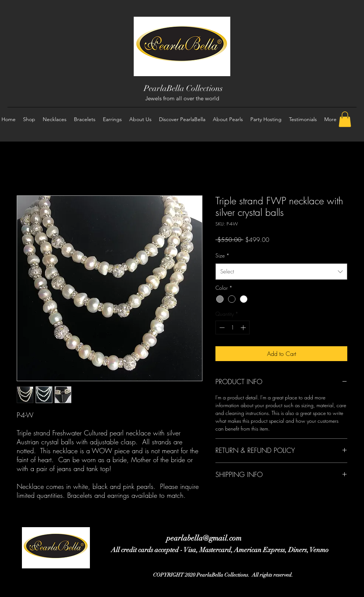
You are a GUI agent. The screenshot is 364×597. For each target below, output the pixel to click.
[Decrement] (221, 327)
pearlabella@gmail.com (204, 538)
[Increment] (244, 327)
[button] (345, 119)
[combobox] (281, 272)
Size (222, 255)
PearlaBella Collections (183, 88)
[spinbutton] (233, 327)
